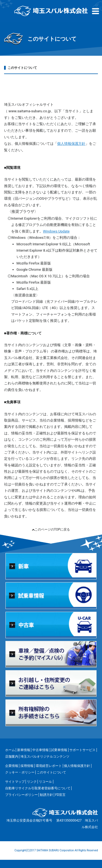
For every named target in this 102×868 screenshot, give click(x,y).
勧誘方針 (47, 795)
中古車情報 (41, 750)
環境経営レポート (49, 766)
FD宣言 (61, 795)
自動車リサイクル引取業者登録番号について (38, 788)
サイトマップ (15, 782)
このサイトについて (51, 772)
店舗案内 (12, 757)
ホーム (10, 750)
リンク (32, 782)
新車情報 (24, 750)
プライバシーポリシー (21, 795)
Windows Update (56, 231)
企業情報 (12, 766)
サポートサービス (82, 750)
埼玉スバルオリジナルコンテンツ (45, 757)
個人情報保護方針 (71, 144)
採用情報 (27, 766)
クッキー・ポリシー (20, 772)
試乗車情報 (59, 750)
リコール (45, 782)
